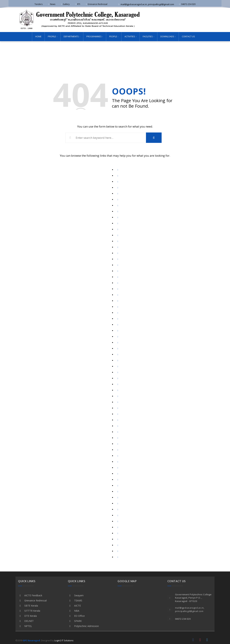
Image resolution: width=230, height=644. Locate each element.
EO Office (79, 615)
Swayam (79, 595)
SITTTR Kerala (32, 610)
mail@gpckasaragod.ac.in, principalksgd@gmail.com (146, 4)
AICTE (77, 605)
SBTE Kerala (31, 605)
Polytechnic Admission (87, 626)
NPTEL (28, 626)
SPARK (78, 621)
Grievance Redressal (35, 600)
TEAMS (78, 600)
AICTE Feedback (33, 595)
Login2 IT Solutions (64, 640)
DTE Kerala (31, 615)
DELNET (29, 621)
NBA (77, 610)
